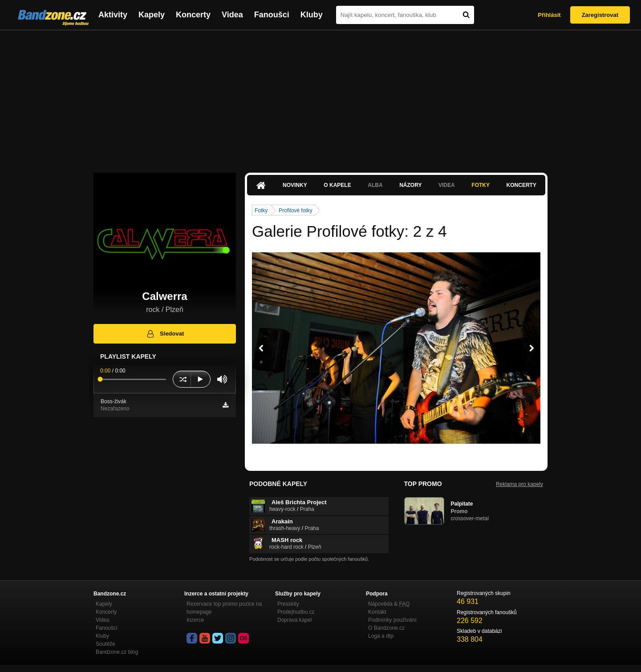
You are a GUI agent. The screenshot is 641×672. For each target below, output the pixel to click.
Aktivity (113, 15)
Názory (410, 185)
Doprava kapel (294, 620)
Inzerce (195, 620)
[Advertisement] (320, 97)
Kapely (152, 15)
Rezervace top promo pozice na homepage (224, 608)
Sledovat (165, 334)
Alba (375, 185)
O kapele (337, 185)
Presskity (288, 604)
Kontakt (377, 612)
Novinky (295, 185)
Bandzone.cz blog (117, 652)
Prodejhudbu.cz (296, 612)
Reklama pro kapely (519, 484)
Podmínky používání (392, 620)
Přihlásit (549, 15)
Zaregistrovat (600, 15)
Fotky (481, 185)
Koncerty (193, 15)
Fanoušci (272, 15)
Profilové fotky (295, 211)
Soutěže (105, 644)
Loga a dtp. (381, 636)
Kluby (312, 15)
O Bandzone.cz (386, 628)
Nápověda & (389, 604)
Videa (232, 15)
